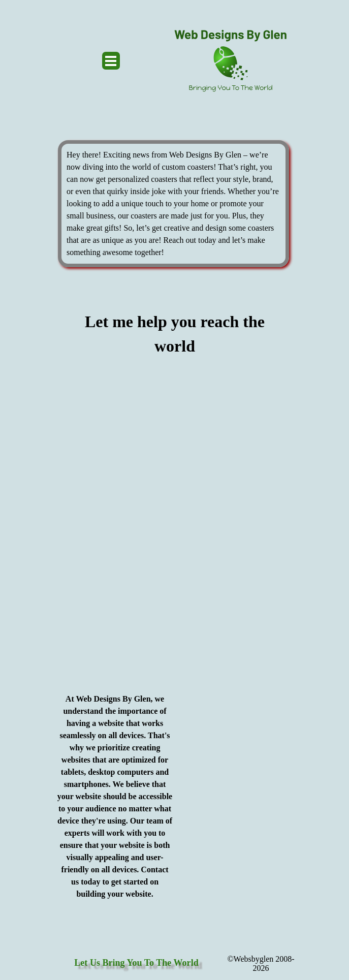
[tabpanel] (173, 204)
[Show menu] (111, 61)
